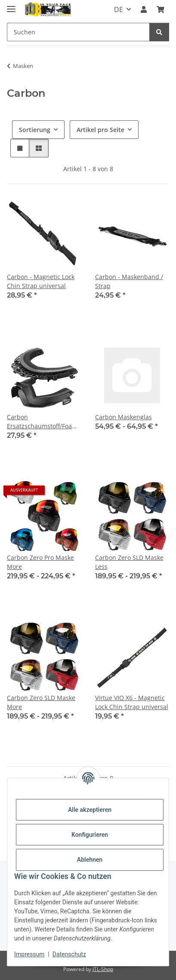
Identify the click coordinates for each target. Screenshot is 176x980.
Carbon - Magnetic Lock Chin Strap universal (41, 281)
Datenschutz (69, 954)
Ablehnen (90, 860)
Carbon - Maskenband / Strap (129, 281)
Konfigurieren (90, 835)
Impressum (29, 954)
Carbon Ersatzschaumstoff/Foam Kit (42, 422)
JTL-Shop (103, 969)
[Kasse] (161, 9)
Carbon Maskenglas (124, 417)
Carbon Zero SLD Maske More (41, 702)
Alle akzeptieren (90, 810)
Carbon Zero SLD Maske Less (129, 562)
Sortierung (35, 130)
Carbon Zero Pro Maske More (40, 562)
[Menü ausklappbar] (11, 5)
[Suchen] (78, 32)
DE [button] (119, 9)
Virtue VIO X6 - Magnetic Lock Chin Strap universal (132, 702)
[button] (144, 9)
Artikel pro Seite (100, 130)
